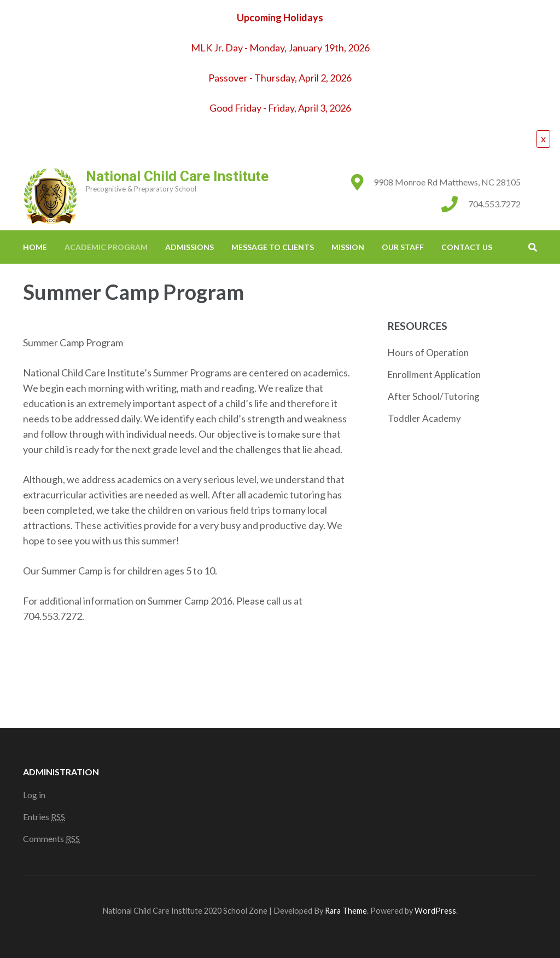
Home (35, 247)
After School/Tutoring (434, 396)
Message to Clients (273, 247)
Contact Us (467, 247)
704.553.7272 (494, 204)
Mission (348, 247)
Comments (51, 839)
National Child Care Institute (177, 176)
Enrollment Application (434, 375)
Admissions (189, 247)
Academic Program (106, 247)
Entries (44, 817)
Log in (34, 795)
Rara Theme (346, 911)
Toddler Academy (424, 418)
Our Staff (403, 247)
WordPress (435, 911)
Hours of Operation (428, 353)
